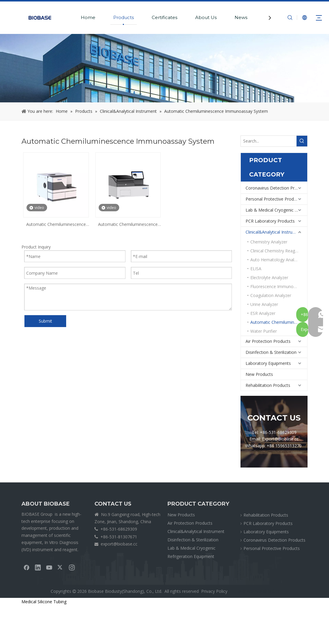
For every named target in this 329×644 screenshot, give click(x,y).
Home (88, 17)
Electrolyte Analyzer (269, 278)
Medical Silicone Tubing (44, 602)
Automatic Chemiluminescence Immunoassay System (56, 225)
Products (124, 17)
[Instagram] (72, 567)
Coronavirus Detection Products (276, 188)
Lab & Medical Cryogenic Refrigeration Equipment (276, 210)
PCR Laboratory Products (270, 221)
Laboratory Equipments (268, 363)
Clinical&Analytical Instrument (274, 232)
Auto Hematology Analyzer (276, 260)
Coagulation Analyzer (271, 295)
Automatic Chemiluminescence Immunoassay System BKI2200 (128, 225)
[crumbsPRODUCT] (164, 68)
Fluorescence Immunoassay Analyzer (279, 286)
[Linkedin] (38, 567)
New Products (259, 374)
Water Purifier (264, 331)
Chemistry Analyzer (269, 242)
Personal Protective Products (274, 199)
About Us (206, 17)
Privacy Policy (214, 591)
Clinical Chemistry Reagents (277, 251)
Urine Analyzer (264, 304)
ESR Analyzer (263, 313)
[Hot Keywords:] (302, 141)
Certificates (164, 17)
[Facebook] (27, 567)
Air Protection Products (268, 341)
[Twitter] (60, 567)
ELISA (256, 269)
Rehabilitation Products (268, 385)
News (241, 17)
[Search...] (269, 141)
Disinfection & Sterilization (271, 352)
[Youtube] (49, 567)
